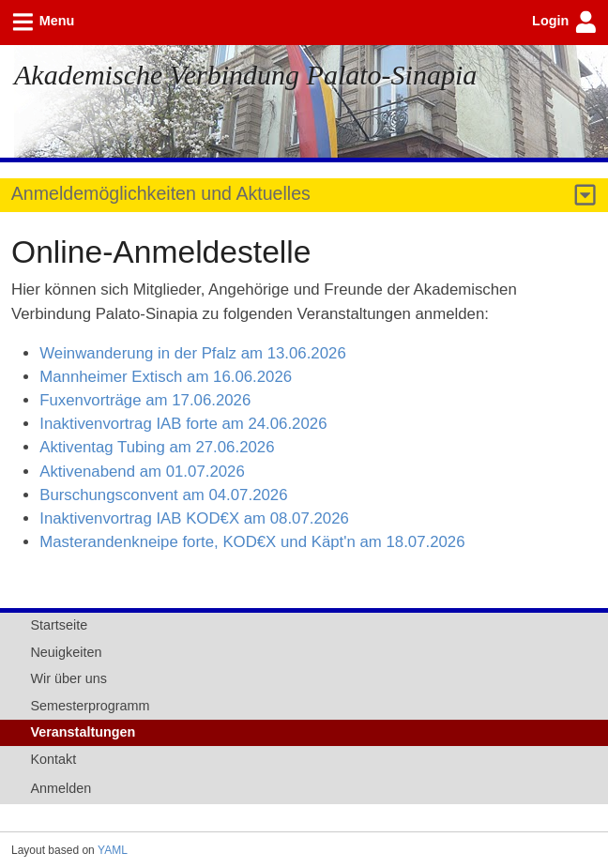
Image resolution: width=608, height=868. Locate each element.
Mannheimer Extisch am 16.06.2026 (166, 377)
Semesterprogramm (90, 706)
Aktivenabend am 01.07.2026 (142, 472)
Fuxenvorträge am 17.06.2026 (145, 400)
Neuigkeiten (66, 652)
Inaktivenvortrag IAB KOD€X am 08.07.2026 (194, 518)
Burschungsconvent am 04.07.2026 (163, 495)
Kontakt (53, 759)
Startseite (59, 625)
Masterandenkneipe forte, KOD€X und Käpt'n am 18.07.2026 (252, 542)
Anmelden (61, 788)
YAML (113, 850)
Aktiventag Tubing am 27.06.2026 (157, 447)
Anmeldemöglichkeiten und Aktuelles (161, 193)
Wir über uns (68, 678)
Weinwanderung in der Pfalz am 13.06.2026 (193, 353)
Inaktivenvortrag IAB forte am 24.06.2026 (183, 424)
